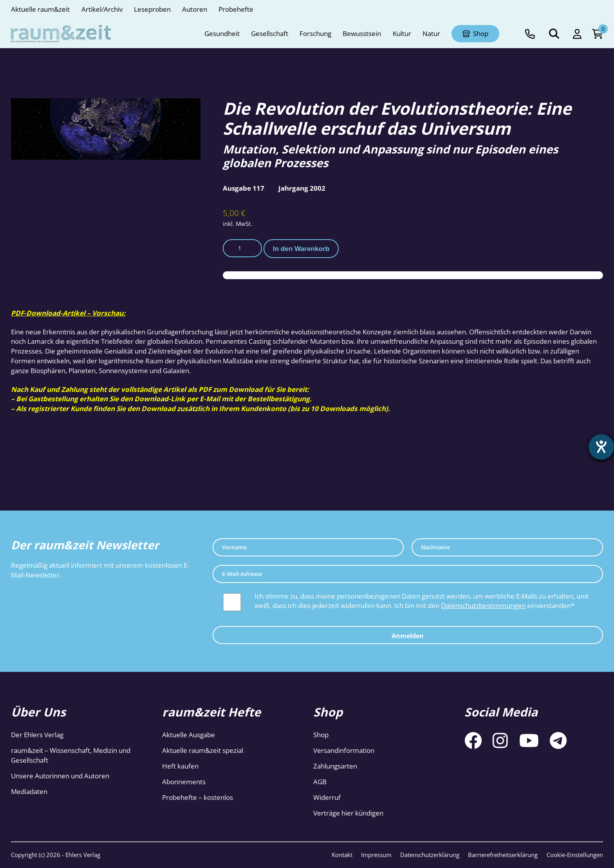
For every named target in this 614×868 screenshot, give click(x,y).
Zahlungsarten (335, 766)
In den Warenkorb (301, 249)
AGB (320, 782)
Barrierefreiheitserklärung (503, 855)
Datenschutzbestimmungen (483, 605)
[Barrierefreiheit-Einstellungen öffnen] (601, 447)
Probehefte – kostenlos (198, 797)
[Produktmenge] (242, 248)
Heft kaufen (180, 766)
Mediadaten (29, 791)
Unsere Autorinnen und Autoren (60, 776)
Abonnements (184, 782)
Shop (321, 735)
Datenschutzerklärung (430, 855)
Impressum (376, 855)
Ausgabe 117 (244, 188)
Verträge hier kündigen (348, 813)
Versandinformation (344, 750)
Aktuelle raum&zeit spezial (203, 750)
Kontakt (342, 855)
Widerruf (327, 797)
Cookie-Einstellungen (575, 855)
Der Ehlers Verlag (37, 735)
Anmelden (408, 636)
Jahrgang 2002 (302, 188)
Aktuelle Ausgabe (189, 735)
